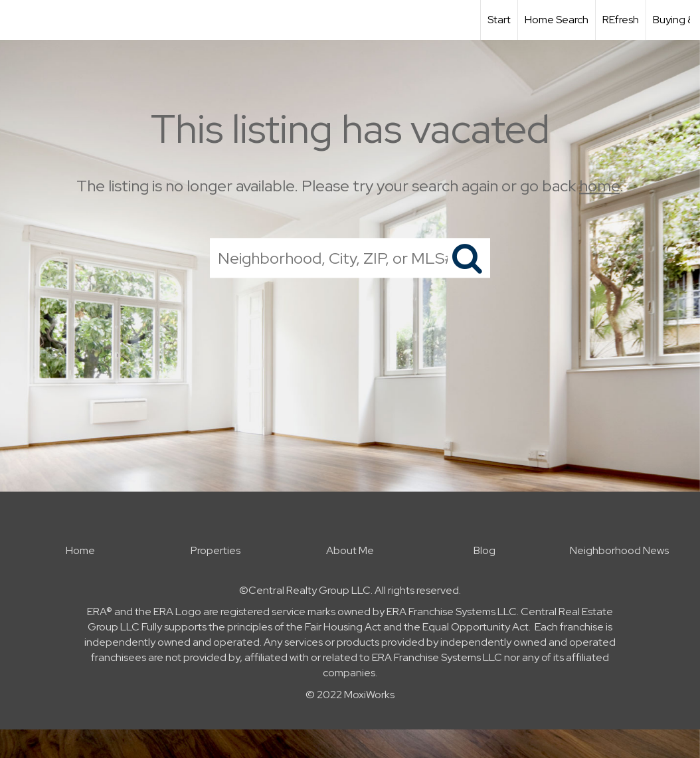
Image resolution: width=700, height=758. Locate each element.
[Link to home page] (17, 20)
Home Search (557, 20)
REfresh (621, 20)
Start (499, 20)
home (599, 186)
